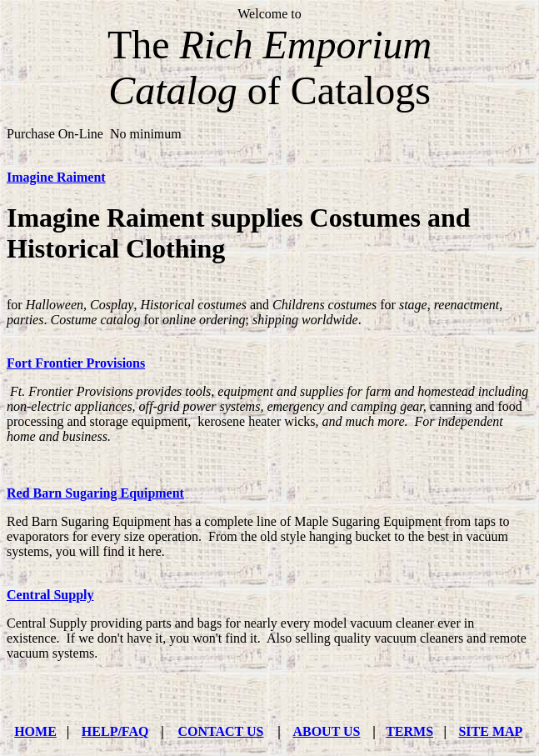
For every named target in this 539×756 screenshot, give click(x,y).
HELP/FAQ (115, 731)
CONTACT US (220, 731)
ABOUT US (326, 731)
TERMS (409, 731)
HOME (35, 731)
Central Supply (50, 595)
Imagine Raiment (56, 177)
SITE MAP (490, 731)
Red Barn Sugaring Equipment (95, 493)
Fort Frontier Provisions (76, 363)
